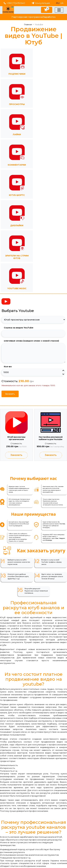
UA (62, 3)
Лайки (17, 134)
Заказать (10, 394)
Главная (28, 24)
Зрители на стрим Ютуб (17, 257)
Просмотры (17, 104)
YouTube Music (17, 288)
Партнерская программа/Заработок (33, 17)
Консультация (41, 3)
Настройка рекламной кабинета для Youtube (51, 438)
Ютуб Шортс (17, 195)
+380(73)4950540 (14, 3)
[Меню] (59, 10)
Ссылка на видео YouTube (19, 328)
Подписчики (17, 74)
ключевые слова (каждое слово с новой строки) (31, 341)
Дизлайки (17, 225)
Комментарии (17, 165)
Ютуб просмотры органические (16, 438)
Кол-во (8, 366)
